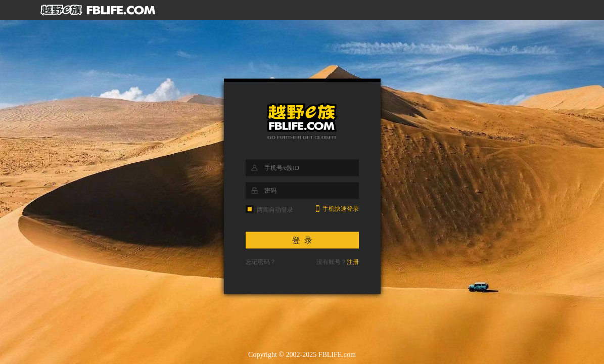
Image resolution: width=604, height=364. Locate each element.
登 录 (302, 240)
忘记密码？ (261, 262)
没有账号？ (338, 262)
